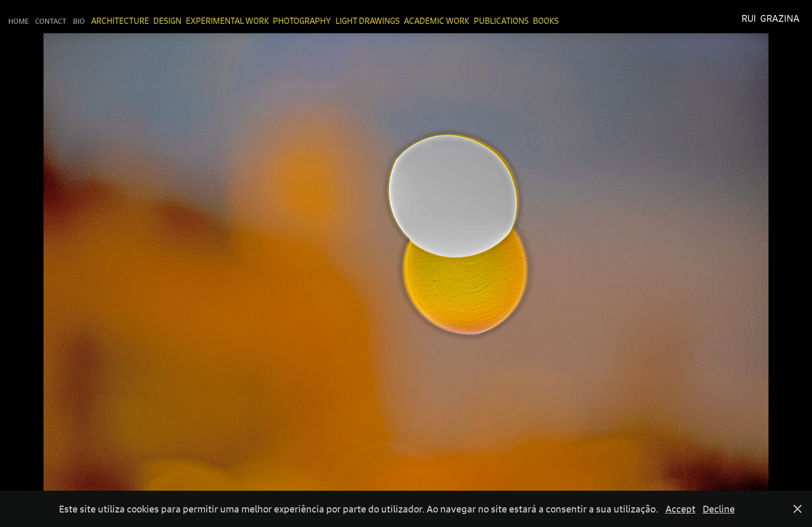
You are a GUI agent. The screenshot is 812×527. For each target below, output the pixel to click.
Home (19, 21)
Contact (51, 21)
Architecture (120, 21)
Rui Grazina (771, 18)
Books (546, 21)
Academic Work (437, 21)
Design (167, 21)
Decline (719, 509)
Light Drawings (368, 21)
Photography (302, 21)
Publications (501, 21)
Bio (79, 21)
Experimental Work (227, 21)
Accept (680, 509)
